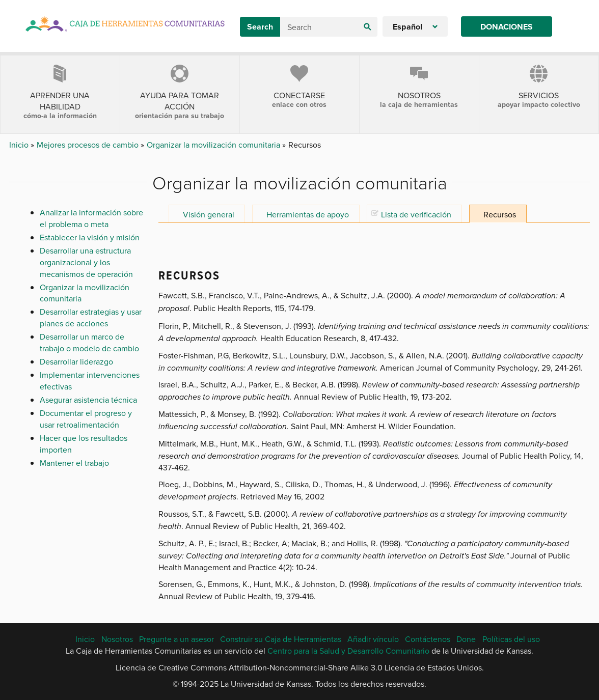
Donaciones (507, 27)
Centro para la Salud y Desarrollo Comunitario (348, 651)
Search (260, 27)
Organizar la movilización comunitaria (214, 145)
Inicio (20, 145)
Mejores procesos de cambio (89, 145)
